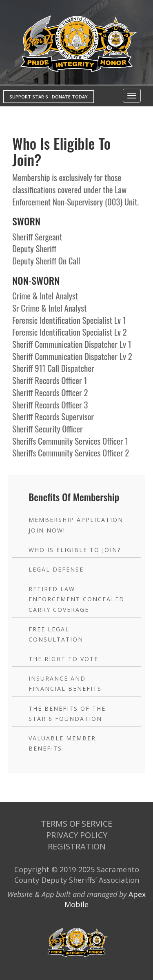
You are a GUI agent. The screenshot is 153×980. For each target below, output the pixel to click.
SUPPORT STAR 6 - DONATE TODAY (49, 97)
